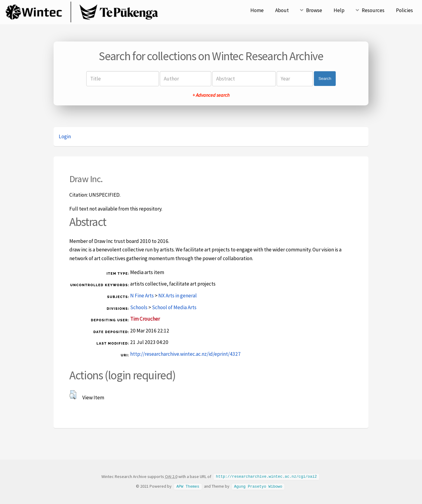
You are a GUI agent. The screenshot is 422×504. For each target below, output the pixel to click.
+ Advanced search (211, 95)
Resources (373, 10)
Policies (404, 10)
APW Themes (188, 486)
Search (325, 79)
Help (339, 10)
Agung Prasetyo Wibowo (258, 486)
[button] (73, 395)
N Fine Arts (142, 296)
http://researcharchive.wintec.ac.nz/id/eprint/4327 (185, 354)
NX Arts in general (178, 296)
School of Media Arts (174, 307)
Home (257, 10)
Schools (139, 307)
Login (65, 136)
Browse (314, 10)
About (282, 10)
